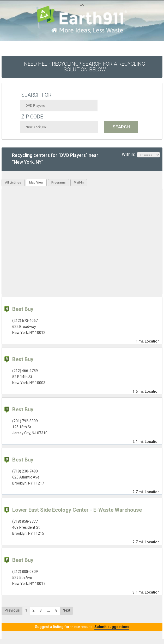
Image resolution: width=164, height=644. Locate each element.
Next (66, 610)
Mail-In (79, 183)
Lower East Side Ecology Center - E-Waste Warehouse (77, 510)
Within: (141, 155)
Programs (59, 183)
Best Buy (23, 309)
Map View (36, 183)
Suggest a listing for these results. (82, 627)
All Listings (13, 183)
